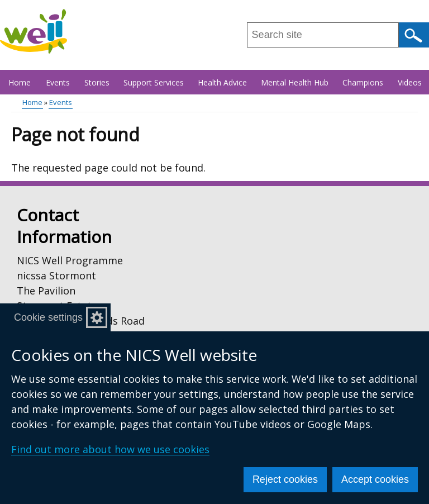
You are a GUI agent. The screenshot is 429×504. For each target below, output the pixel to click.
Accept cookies (375, 479)
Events (58, 82)
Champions (363, 82)
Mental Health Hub (295, 82)
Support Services (154, 82)
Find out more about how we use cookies (110, 449)
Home (20, 82)
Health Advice (222, 82)
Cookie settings (48, 317)
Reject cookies (285, 479)
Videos (410, 82)
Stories (97, 82)
